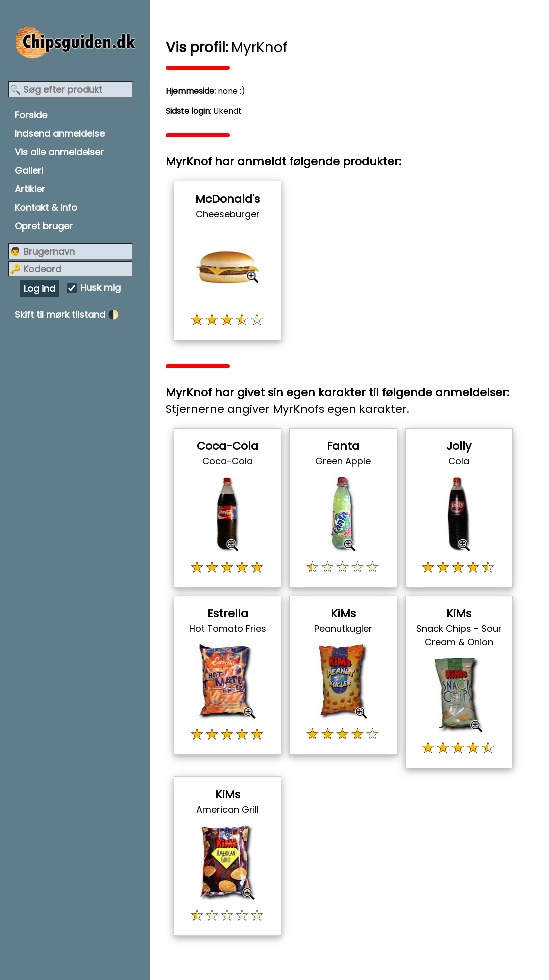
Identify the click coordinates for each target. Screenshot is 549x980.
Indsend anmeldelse (60, 134)
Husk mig (101, 288)
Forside (31, 115)
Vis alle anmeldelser (59, 152)
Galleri (29, 171)
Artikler (30, 189)
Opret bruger (44, 226)
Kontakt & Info (46, 208)
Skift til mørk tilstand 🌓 (67, 315)
